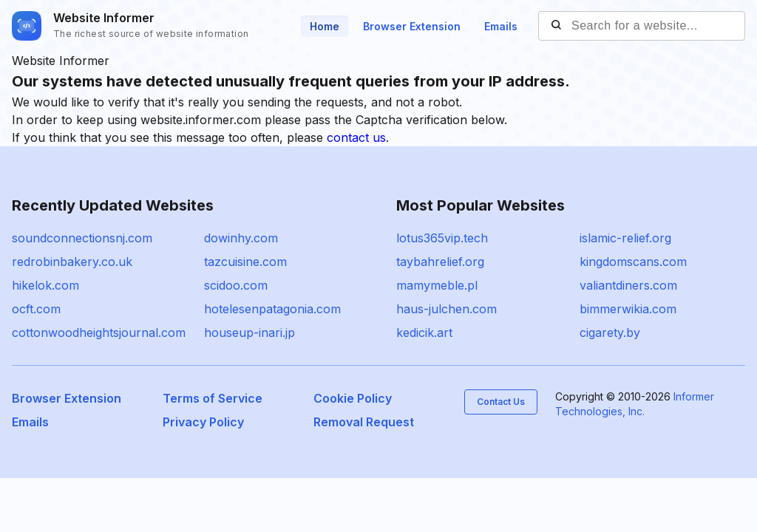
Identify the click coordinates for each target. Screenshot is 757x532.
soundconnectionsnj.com (82, 238)
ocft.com (36, 309)
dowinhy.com (241, 238)
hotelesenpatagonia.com (272, 309)
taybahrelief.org (440, 262)
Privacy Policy (203, 422)
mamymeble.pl (437, 285)
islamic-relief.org (625, 238)
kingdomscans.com (633, 262)
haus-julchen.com (447, 309)
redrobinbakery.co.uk (72, 262)
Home (325, 26)
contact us (356, 137)
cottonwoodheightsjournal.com (99, 332)
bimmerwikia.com (628, 309)
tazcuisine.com (245, 262)
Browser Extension (412, 26)
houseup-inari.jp (249, 332)
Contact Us (501, 402)
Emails (501, 26)
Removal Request (364, 422)
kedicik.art (424, 332)
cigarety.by (610, 332)
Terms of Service (213, 398)
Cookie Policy (353, 398)
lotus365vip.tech (442, 238)
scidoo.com (236, 285)
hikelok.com (45, 285)
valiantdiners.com (628, 285)
